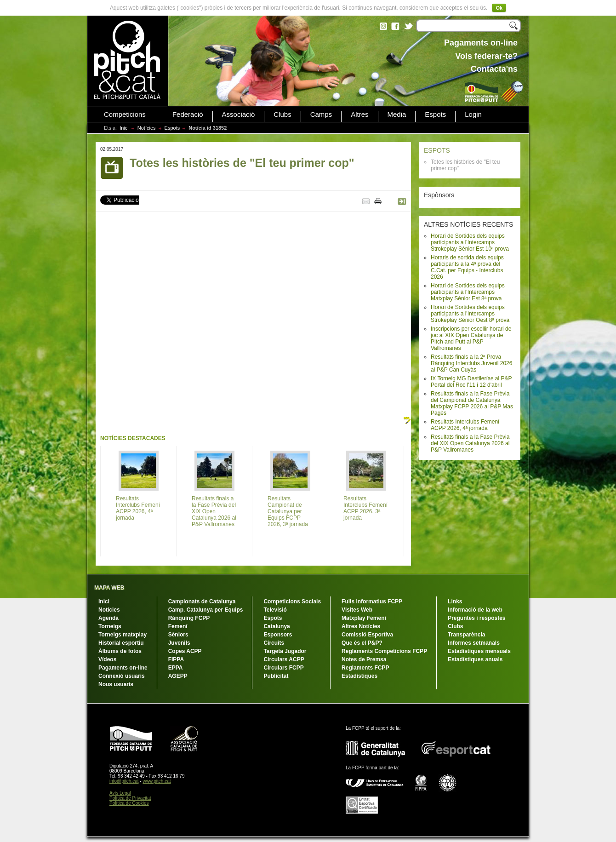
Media (397, 115)
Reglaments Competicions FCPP (384, 651)
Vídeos (107, 659)
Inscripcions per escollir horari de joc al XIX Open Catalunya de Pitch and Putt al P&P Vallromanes (471, 338)
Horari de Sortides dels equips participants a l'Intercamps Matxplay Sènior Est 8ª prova (468, 292)
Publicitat (276, 676)
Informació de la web (475, 610)
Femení (178, 626)
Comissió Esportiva (367, 635)
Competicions (125, 115)
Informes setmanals (474, 643)
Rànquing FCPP (189, 618)
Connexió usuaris (122, 676)
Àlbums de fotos (120, 651)
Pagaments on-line (123, 668)
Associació (239, 115)
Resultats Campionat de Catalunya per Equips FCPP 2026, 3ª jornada (288, 511)
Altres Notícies (361, 626)
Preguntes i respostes (476, 618)
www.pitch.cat (157, 781)
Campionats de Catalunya (202, 601)
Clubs (282, 115)
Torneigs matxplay (123, 635)
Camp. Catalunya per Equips (206, 610)
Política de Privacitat (130, 798)
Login (473, 115)
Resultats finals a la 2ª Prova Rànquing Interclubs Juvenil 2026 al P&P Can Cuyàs (471, 363)
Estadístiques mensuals (479, 651)
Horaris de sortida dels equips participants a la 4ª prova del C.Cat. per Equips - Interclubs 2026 (467, 267)
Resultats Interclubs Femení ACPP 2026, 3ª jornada (365, 508)
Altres (359, 115)
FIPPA (176, 659)
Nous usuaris (116, 684)
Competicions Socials (292, 601)
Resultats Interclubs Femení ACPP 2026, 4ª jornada (465, 425)
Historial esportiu (121, 643)
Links (455, 601)
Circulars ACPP (284, 659)
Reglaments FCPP (365, 668)
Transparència (466, 635)
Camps (321, 115)
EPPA (176, 668)
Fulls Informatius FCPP (372, 601)
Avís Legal (120, 793)
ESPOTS (437, 150)
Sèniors (178, 635)
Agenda (108, 618)
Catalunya (277, 626)
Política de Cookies (129, 803)
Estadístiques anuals (475, 659)
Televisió (275, 610)
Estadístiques (359, 676)
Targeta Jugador (285, 651)
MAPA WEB (109, 588)
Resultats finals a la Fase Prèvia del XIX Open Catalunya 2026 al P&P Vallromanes (470, 443)
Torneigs (110, 626)
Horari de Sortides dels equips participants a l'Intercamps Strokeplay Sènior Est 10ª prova (470, 242)
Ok (499, 8)
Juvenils (179, 643)
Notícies (147, 128)
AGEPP (178, 676)
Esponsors (278, 635)
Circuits (274, 643)
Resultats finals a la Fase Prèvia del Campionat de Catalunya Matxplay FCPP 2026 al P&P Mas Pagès (472, 403)
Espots (435, 115)
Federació (188, 115)
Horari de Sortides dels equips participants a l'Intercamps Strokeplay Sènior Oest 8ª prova (470, 314)
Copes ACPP (185, 651)
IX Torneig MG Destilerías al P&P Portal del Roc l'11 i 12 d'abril (471, 382)
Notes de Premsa (364, 659)
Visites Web (357, 610)
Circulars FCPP (283, 668)
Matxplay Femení (364, 618)
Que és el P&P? (362, 643)
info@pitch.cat (124, 781)
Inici (124, 128)
